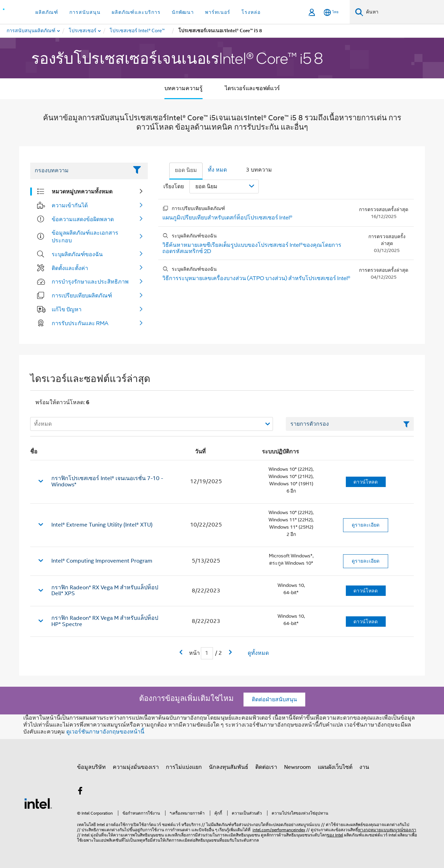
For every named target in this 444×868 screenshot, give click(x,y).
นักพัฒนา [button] (183, 12)
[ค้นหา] (359, 12)
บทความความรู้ (183, 88)
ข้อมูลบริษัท (91, 767)
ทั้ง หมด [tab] (217, 170)
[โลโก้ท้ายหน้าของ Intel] (38, 803)
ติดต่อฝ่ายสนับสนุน (274, 700)
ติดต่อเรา (266, 767)
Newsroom (297, 767)
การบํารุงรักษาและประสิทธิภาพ (90, 281)
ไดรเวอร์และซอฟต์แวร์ (252, 88)
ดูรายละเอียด (366, 525)
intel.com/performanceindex (279, 830)
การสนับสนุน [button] (85, 12)
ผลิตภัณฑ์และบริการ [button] (136, 12)
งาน (364, 767)
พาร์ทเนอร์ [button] (218, 12)
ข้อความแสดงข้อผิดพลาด (83, 219)
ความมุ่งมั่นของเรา (136, 767)
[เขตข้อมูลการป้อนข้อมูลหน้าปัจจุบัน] (207, 653)
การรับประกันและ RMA (80, 323)
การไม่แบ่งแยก (184, 767)
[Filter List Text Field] (79, 171)
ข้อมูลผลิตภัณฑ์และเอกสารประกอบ (85, 236)
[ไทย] (331, 12)
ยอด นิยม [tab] (186, 170)
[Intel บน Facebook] (80, 792)
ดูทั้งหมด (258, 653)
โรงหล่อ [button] (251, 12)
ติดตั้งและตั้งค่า (70, 268)
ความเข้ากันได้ (70, 205)
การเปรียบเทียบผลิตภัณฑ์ (82, 295)
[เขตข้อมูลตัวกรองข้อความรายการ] (350, 424)
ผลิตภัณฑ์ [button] (47, 12)
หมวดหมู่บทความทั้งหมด (82, 191)
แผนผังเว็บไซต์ (335, 767)
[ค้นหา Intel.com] (404, 12)
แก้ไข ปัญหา (67, 309)
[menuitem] (83, 31)
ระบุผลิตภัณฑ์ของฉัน (77, 254)
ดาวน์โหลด (366, 482)
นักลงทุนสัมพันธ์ (229, 767)
